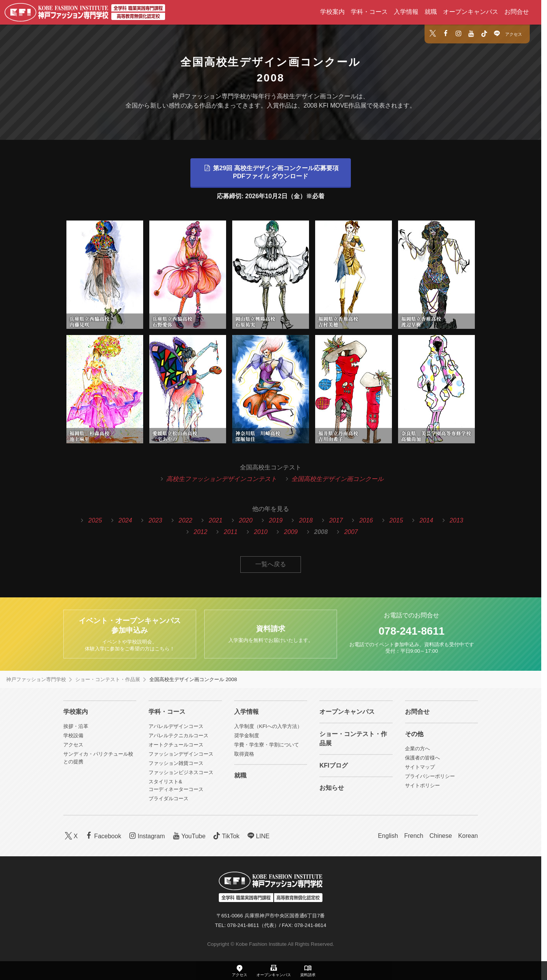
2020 (246, 520)
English (388, 836)
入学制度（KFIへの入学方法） (268, 726)
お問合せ (517, 12)
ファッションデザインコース (181, 754)
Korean (468, 836)
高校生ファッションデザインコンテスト (221, 479)
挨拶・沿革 (76, 726)
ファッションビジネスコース (181, 772)
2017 (336, 520)
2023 (155, 520)
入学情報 (406, 12)
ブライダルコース (169, 798)
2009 (291, 532)
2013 (456, 520)
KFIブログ (334, 765)
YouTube (188, 836)
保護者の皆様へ (422, 758)
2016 (366, 520)
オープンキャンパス (471, 12)
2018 (306, 520)
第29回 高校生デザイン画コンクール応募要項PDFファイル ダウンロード (270, 172)
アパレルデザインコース (176, 726)
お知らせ (332, 788)
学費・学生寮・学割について (267, 745)
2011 (231, 532)
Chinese (441, 836)
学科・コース (369, 12)
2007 (351, 532)
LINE (258, 836)
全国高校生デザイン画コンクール (337, 479)
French (414, 836)
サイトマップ (420, 767)
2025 (95, 520)
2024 (126, 520)
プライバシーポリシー (430, 776)
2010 (261, 532)
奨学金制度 (247, 735)
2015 (396, 520)
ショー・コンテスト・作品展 (108, 679)
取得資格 (244, 754)
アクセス (514, 34)
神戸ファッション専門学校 (36, 679)
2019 (276, 520)
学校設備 (73, 735)
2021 (216, 520)
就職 (431, 12)
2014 (426, 520)
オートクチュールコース (176, 745)
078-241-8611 (411, 631)
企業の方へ (417, 749)
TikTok (225, 836)
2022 (185, 520)
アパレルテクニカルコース (178, 735)
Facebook (103, 836)
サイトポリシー (422, 785)
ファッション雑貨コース (176, 763)
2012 (201, 532)
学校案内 (332, 12)
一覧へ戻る (271, 564)
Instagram (146, 836)
